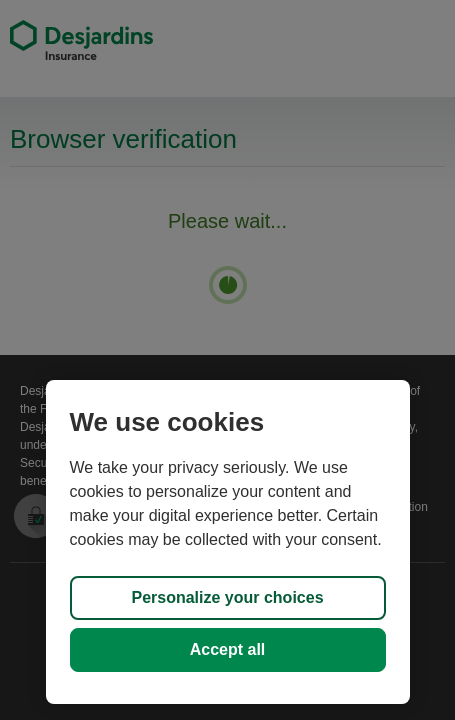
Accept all (228, 649)
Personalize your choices (227, 597)
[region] (228, 542)
